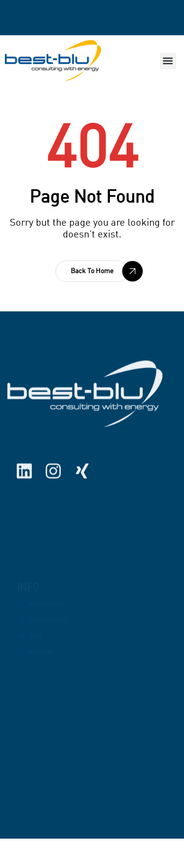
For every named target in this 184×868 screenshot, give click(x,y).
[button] (168, 61)
